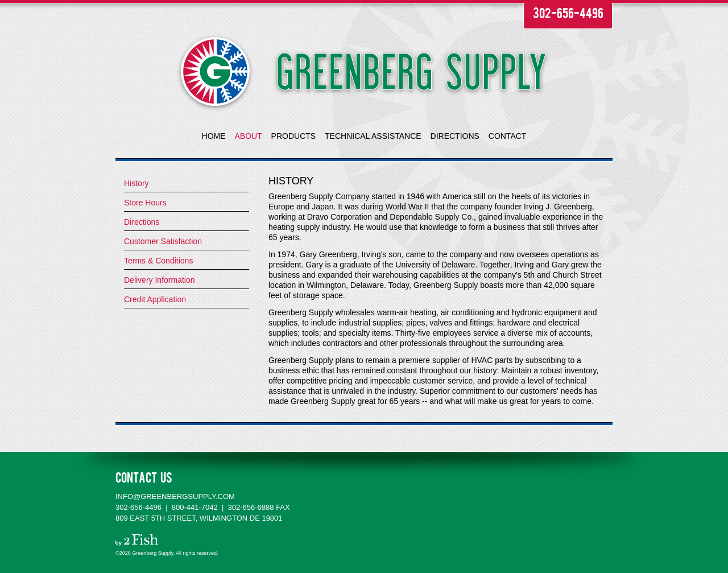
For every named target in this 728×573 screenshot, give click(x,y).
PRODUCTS (294, 136)
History (136, 183)
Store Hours (145, 203)
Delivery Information (160, 280)
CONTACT (508, 136)
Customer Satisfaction (163, 241)
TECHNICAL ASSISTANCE (373, 136)
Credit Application (155, 299)
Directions (142, 222)
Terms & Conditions (158, 261)
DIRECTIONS (455, 136)
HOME (214, 136)
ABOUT (248, 136)
